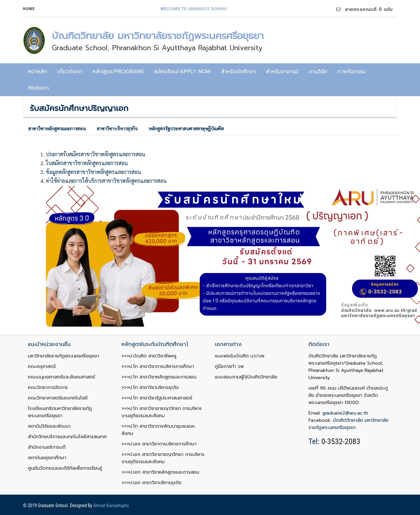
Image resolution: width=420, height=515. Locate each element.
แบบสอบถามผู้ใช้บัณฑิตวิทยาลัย (246, 377)
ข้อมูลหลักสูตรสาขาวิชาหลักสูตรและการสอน (94, 172)
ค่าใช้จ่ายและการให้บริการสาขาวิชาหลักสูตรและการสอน (106, 181)
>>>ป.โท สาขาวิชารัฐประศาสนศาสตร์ (157, 398)
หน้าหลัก (38, 72)
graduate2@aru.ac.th (345, 413)
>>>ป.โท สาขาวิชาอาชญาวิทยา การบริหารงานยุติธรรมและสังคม (162, 412)
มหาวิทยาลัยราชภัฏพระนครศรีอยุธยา (63, 356)
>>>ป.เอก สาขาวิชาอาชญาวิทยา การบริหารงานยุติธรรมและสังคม (163, 458)
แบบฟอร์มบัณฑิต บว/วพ (240, 356)
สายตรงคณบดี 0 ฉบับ (365, 9)
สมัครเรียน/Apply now (182, 72)
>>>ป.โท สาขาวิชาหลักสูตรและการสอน (159, 377)
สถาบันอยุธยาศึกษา (47, 458)
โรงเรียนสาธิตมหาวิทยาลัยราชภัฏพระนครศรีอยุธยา (60, 412)
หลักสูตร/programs (118, 72)
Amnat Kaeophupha (111, 505)
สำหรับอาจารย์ (282, 72)
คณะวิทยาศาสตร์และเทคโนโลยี (58, 398)
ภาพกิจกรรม (351, 72)
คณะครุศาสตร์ (42, 366)
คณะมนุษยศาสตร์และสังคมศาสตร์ (62, 377)
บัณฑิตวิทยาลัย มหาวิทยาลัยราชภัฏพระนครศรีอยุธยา (348, 424)
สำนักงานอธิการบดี (47, 447)
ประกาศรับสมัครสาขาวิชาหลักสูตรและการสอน (96, 154)
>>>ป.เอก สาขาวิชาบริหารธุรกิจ (151, 483)
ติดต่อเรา (38, 88)
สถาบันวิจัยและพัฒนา (49, 426)
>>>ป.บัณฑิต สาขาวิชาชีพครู (149, 356)
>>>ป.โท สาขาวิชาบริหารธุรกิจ (150, 387)
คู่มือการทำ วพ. (230, 366)
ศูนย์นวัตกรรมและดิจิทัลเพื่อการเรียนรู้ (65, 468)
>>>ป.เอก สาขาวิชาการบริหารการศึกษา (159, 444)
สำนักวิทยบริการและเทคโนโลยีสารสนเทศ (67, 437)
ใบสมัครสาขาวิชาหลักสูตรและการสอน (87, 163)
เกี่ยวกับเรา (70, 72)
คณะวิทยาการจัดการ (48, 387)
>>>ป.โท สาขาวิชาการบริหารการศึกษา (158, 366)
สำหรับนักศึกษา (238, 72)
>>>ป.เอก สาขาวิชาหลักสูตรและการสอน (160, 472)
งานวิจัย (318, 72)
